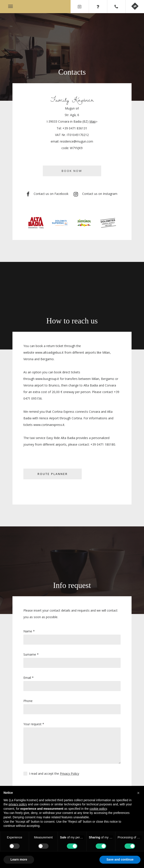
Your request (34, 724)
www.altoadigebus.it (49, 352)
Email (29, 678)
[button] (138, 793)
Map (93, 121)
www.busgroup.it (47, 379)
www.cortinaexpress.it (49, 425)
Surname (31, 654)
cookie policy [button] (98, 809)
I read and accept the (54, 774)
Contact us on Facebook (48, 194)
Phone (28, 701)
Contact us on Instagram (95, 194)
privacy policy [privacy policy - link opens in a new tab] (18, 804)
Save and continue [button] (120, 859)
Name (29, 631)
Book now (72, 171)
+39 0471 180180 (103, 444)
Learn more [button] (19, 859)
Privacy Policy (69, 774)
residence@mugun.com (76, 141)
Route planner (53, 474)
